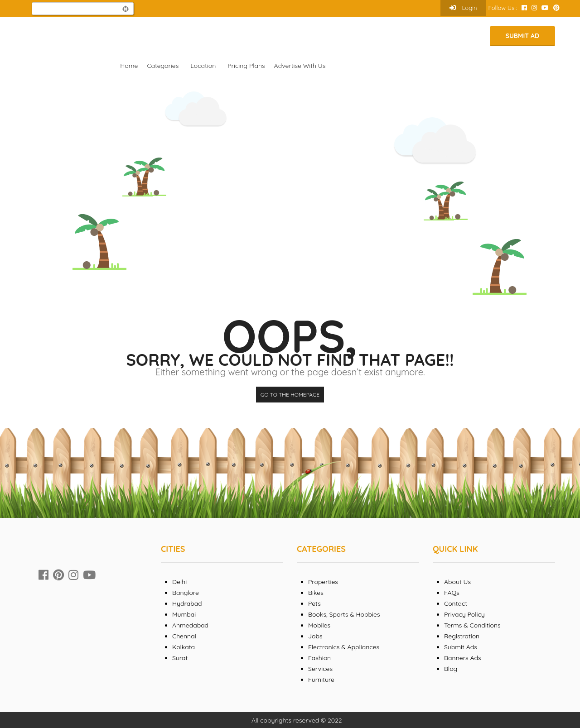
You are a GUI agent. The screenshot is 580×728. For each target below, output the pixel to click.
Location (203, 66)
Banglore (186, 593)
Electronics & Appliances (344, 647)
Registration (462, 636)
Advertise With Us (300, 66)
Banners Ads (463, 658)
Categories (163, 66)
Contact (456, 603)
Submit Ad (522, 36)
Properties (323, 582)
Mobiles (319, 625)
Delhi (179, 582)
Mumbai (184, 614)
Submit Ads (461, 647)
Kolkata (184, 647)
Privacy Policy (464, 614)
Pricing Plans (246, 66)
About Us (457, 582)
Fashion (319, 658)
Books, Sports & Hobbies (344, 614)
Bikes (316, 593)
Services (320, 669)
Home (129, 66)
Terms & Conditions (472, 625)
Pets (314, 603)
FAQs (452, 593)
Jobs (315, 636)
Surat (180, 658)
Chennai (184, 636)
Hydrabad (187, 603)
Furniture (321, 680)
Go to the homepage (290, 395)
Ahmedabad (190, 625)
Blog (451, 669)
